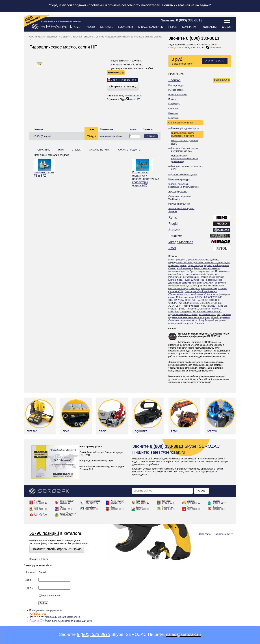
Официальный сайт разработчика (55, 617)
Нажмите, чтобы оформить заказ (57, 549)
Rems (77, 27)
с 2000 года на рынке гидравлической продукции (61, 21)
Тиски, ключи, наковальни (207, 268)
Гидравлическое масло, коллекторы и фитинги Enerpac (134, 37)
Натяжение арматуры (179, 179)
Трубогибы (193, 260)
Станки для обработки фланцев (201, 291)
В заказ (151, 136)
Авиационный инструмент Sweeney (181, 210)
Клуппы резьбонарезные (216, 265)
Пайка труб (212, 274)
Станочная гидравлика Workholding (180, 198)
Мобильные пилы (185, 297)
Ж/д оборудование (178, 192)
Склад (226, 27)
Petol (173, 27)
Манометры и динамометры (185, 128)
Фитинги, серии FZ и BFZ (44, 174)
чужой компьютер (49, 596)
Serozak (106, 27)
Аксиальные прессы (179, 271)
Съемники (174, 109)
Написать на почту (223, 534)
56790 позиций (44, 533)
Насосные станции (178, 95)
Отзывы (173, 329)
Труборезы (181, 260)
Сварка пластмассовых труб (191, 274)
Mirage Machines (151, 27)
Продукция (53, 37)
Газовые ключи (207, 277)
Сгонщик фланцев (197, 286)
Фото (61, 150)
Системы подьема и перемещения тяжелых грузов (184, 185)
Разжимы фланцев (178, 286)
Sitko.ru (44, 559)
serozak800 (213, 48)
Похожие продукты (129, 150)
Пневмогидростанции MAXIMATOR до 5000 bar (203, 283)
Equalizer (125, 27)
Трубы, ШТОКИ (191, 280)
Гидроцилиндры (176, 85)
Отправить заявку (123, 86)
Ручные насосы (176, 90)
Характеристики (99, 150)
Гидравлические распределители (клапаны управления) (185, 159)
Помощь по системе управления (46, 610)
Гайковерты (174, 104)
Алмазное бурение (209, 260)
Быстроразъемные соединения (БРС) (187, 168)
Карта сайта (205, 534)
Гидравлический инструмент (183, 175)
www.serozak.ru (37, 37)
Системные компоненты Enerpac (87, 37)
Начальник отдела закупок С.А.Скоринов (200, 334)
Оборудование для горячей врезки (186, 294)
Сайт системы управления (51, 621)
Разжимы (173, 113)
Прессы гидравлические (202, 271)
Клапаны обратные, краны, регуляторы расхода (185, 150)
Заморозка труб (188, 312)
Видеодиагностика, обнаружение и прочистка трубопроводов (199, 263)
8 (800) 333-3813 (203, 38)
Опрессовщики (195, 265)
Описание (44, 150)
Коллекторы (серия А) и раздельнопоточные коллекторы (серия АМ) (143, 179)
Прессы (172, 99)
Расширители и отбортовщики (184, 277)
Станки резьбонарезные (181, 268)
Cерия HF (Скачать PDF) (123, 80)
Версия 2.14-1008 (83, 621)
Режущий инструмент (179, 204)
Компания (190, 27)
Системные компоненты (181, 123)
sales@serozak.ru (177, 48)
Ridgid (90, 27)
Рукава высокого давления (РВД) (185, 142)
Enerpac (61, 27)
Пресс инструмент (177, 265)
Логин (29, 580)
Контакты (210, 27)
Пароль (29, 588)
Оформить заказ (214, 61)
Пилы (171, 260)
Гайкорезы (174, 118)
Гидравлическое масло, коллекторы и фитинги (183, 134)
